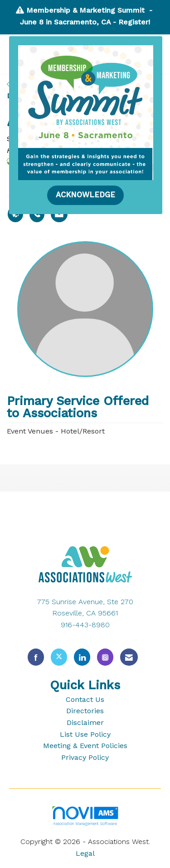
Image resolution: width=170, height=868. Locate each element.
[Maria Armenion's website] (15, 214)
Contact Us (85, 699)
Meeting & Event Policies (85, 746)
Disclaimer (85, 723)
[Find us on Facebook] (36, 657)
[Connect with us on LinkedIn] (82, 657)
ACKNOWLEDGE (85, 195)
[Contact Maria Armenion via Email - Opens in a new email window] (59, 214)
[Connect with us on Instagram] (105, 657)
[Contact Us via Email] (129, 657)
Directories (85, 711)
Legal (85, 853)
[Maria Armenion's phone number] (37, 214)
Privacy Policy (85, 757)
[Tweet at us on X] (59, 657)
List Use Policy (85, 734)
